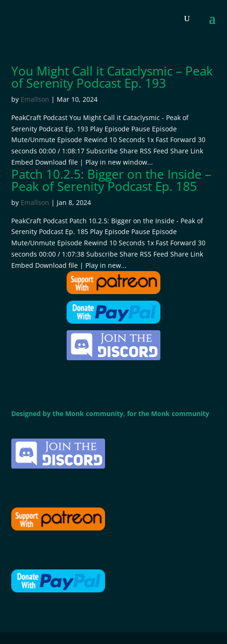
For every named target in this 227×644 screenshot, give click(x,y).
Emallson (35, 99)
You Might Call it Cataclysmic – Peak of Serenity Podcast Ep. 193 (112, 77)
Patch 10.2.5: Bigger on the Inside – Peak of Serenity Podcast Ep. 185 (111, 180)
